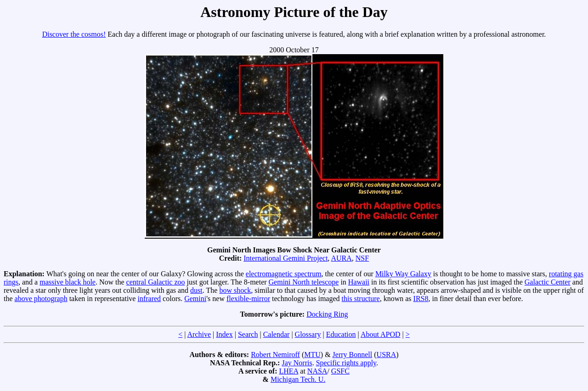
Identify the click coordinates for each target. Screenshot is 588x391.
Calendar (277, 334)
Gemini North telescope (304, 282)
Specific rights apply (346, 363)
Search (248, 334)
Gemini (195, 299)
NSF (362, 258)
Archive (199, 334)
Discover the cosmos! (74, 34)
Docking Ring (327, 314)
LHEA (289, 371)
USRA (387, 355)
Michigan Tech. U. (298, 379)
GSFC (340, 371)
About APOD (381, 334)
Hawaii (359, 282)
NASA (317, 371)
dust (196, 290)
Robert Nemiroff (275, 355)
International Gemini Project (286, 258)
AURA (341, 258)
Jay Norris (297, 363)
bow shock (235, 290)
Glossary (308, 334)
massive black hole (68, 282)
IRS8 (421, 299)
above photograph (41, 299)
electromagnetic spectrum (284, 274)
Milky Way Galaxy (403, 274)
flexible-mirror (248, 299)
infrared (149, 299)
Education (341, 334)
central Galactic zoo (156, 282)
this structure (361, 299)
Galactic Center (548, 282)
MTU (312, 355)
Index (224, 334)
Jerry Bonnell (353, 355)
